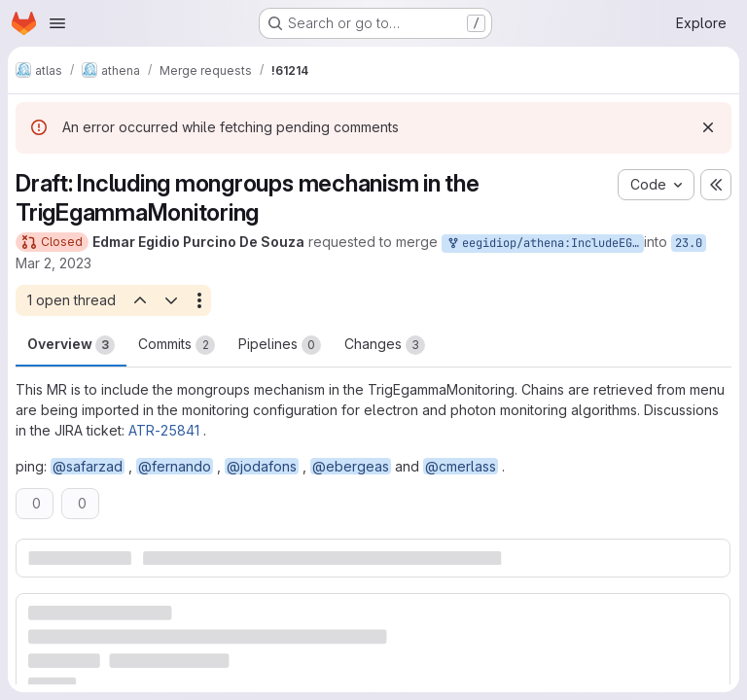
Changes (385, 345)
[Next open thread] (171, 300)
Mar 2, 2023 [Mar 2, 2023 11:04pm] (53, 263)
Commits (177, 345)
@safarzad (88, 466)
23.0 (689, 243)
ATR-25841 (164, 430)
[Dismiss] (708, 127)
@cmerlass (461, 466)
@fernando (175, 466)
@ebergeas (351, 466)
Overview (71, 345)
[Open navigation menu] (57, 23)
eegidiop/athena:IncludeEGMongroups (545, 244)
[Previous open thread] (139, 300)
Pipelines (280, 345)
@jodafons (262, 466)
